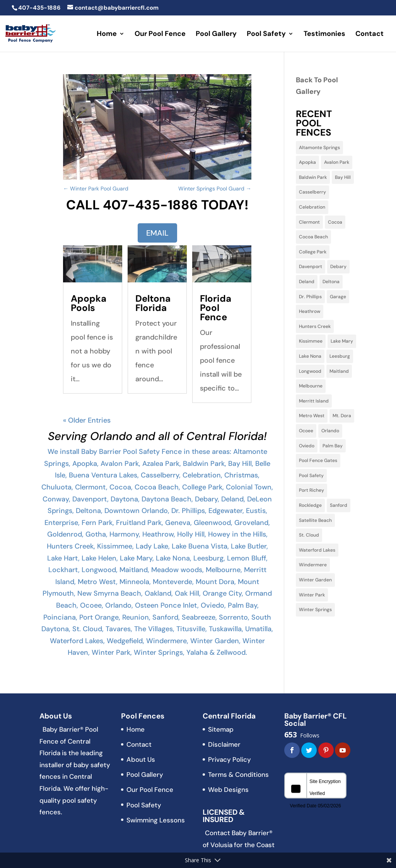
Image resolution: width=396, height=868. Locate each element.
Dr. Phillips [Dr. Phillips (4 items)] (310, 297)
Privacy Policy (230, 759)
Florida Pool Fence (216, 308)
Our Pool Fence (160, 35)
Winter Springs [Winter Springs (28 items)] (315, 610)
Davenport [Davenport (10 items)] (311, 267)
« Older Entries (87, 420)
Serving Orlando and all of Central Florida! (157, 436)
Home (107, 35)
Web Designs (228, 790)
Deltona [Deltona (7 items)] (331, 282)
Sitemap (221, 729)
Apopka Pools (89, 303)
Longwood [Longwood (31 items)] (310, 371)
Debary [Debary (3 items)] (338, 267)
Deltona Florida (153, 303)
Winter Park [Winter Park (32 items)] (312, 595)
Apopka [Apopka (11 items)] (307, 162)
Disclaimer (224, 744)
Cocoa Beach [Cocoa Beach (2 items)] (313, 237)
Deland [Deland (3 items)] (307, 282)
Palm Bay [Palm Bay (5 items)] (333, 446)
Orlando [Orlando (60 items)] (330, 431)
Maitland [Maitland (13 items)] (339, 371)
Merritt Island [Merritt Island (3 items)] (314, 401)
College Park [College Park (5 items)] (313, 252)
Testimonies (324, 35)
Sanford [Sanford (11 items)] (339, 505)
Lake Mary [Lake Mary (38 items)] (342, 341)
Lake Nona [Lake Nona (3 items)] (310, 356)
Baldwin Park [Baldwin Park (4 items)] (313, 177)
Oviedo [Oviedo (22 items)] (307, 446)
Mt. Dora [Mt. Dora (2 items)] (342, 416)
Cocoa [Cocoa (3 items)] (335, 222)
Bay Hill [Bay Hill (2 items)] (343, 177)
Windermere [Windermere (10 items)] (313, 565)
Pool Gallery (216, 35)
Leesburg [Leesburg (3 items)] (340, 356)
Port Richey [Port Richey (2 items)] (312, 490)
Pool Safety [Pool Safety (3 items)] (311, 476)
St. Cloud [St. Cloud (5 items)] (309, 535)
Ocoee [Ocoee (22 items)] (306, 431)
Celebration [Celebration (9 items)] (312, 207)
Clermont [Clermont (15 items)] (309, 222)
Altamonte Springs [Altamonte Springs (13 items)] (319, 148)
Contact (370, 35)
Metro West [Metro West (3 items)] (312, 416)
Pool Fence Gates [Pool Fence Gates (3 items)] (318, 460)
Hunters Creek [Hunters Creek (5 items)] (315, 326)
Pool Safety (266, 35)
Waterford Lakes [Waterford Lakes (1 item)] (317, 550)
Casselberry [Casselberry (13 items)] (312, 192)
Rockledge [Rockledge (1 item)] (310, 505)
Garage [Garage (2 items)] (338, 297)
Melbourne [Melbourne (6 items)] (311, 386)
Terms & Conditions (238, 775)
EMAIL (157, 233)
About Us (141, 759)
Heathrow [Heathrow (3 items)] (310, 311)
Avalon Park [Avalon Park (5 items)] (337, 162)
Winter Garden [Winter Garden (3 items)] (315, 580)
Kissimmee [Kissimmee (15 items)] (311, 341)
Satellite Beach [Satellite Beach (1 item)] (315, 520)
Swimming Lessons (156, 820)
